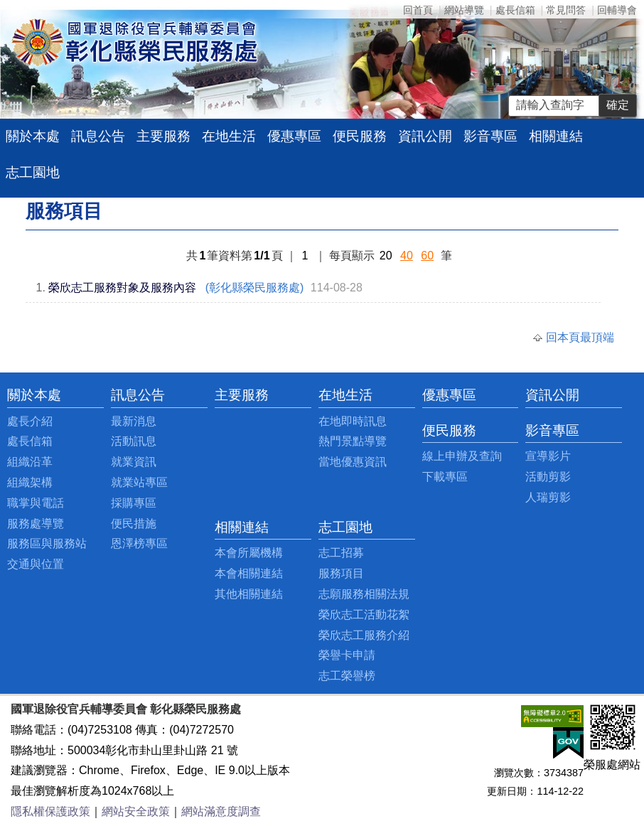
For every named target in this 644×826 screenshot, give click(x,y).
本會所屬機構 (249, 553)
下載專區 (445, 477)
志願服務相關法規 (364, 594)
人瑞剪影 (548, 497)
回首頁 (418, 10)
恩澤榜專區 (139, 543)
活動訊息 (134, 441)
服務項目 (341, 573)
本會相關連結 (249, 573)
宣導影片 (548, 456)
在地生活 (229, 136)
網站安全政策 (136, 811)
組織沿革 (30, 462)
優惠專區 (294, 136)
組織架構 (30, 482)
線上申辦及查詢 (462, 456)
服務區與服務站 (47, 543)
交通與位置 (36, 564)
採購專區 (134, 503)
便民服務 (360, 136)
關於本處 (33, 136)
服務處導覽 (36, 524)
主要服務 (163, 136)
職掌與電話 (36, 503)
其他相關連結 (249, 594)
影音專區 (490, 136)
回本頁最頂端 (580, 337)
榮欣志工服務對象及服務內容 (122, 288)
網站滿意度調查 (221, 811)
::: (11, 395)
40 (407, 256)
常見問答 (566, 10)
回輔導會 (617, 10)
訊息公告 (98, 136)
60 (427, 256)
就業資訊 (134, 462)
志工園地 (33, 172)
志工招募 (341, 553)
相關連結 (556, 136)
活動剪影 (548, 477)
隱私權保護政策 (50, 811)
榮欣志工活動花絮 (364, 615)
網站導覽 (464, 10)
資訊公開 (425, 136)
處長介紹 (30, 421)
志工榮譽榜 (347, 676)
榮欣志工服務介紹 (364, 635)
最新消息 (134, 421)
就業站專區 (139, 482)
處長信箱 (515, 10)
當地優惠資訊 (353, 462)
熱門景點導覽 (353, 441)
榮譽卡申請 (347, 655)
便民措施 (134, 524)
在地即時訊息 (353, 421)
